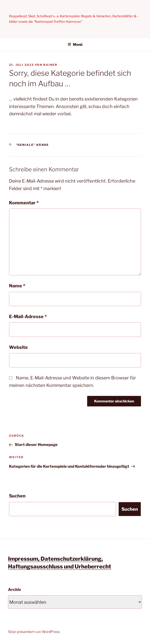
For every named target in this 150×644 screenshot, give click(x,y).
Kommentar (24, 203)
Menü (75, 44)
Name (17, 286)
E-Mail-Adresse (28, 316)
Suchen (17, 496)
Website (18, 347)
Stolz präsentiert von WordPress (34, 632)
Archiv (15, 590)
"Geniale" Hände (33, 145)
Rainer (50, 65)
